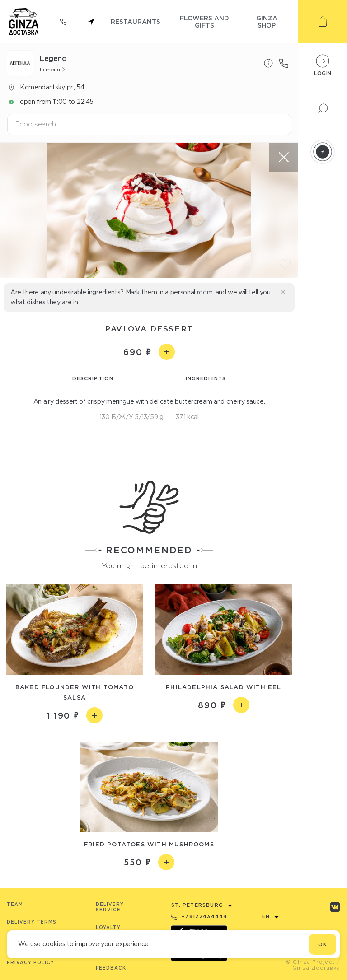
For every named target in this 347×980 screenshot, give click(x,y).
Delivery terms (32, 922)
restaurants (136, 21)
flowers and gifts (204, 21)
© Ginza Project (311, 962)
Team (15, 904)
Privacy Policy (30, 963)
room (205, 292)
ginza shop (267, 21)
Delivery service (110, 907)
